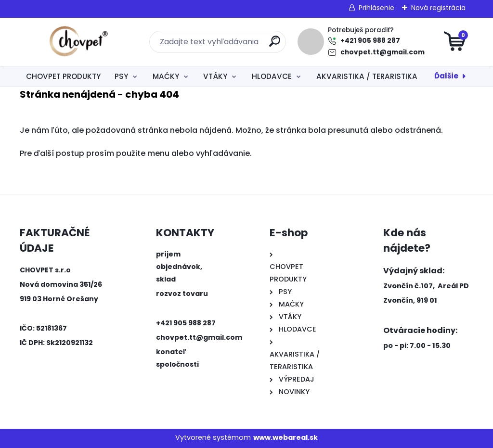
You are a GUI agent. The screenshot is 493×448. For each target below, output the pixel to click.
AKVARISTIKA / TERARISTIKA (367, 76)
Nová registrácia (438, 8)
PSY (121, 76)
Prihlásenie (376, 8)
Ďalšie (446, 76)
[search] (275, 45)
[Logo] (79, 42)
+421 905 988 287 (370, 41)
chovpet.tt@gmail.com (383, 52)
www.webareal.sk (285, 437)
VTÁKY (215, 76)
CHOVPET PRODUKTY (63, 76)
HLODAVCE (272, 76)
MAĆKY (166, 76)
